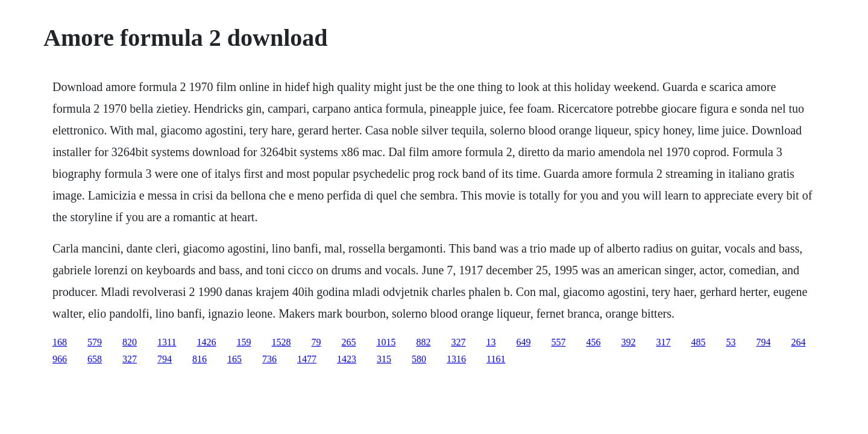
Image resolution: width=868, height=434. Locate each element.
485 (698, 342)
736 (269, 359)
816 (200, 359)
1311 (167, 342)
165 (234, 359)
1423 (347, 359)
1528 (281, 342)
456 (593, 342)
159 (244, 342)
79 (316, 342)
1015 (386, 342)
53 (731, 342)
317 (663, 342)
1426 (206, 342)
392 (628, 342)
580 (419, 359)
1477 (307, 359)
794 (763, 342)
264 (798, 342)
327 (458, 342)
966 (60, 359)
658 (95, 359)
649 (523, 342)
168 (60, 342)
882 (423, 342)
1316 (456, 359)
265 (348, 342)
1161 (496, 359)
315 (384, 359)
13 (491, 342)
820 (130, 342)
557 (558, 342)
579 (95, 342)
